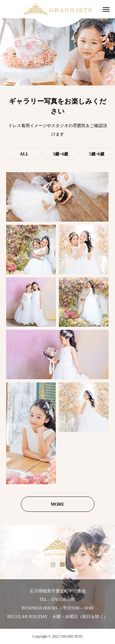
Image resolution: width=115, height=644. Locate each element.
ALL (24, 154)
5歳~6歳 (96, 154)
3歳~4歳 (60, 154)
